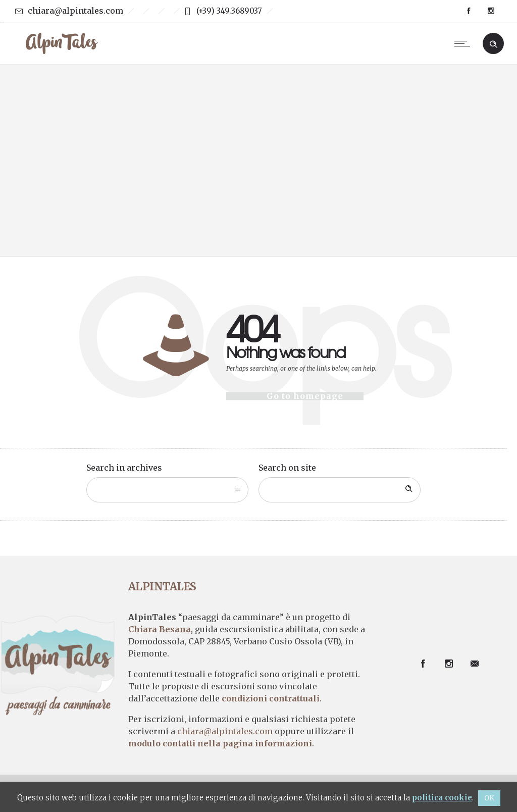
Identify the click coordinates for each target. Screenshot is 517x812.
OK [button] (489, 798)
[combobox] (167, 490)
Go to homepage (305, 396)
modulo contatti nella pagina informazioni (220, 743)
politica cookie (442, 798)
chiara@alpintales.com (75, 11)
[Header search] (493, 43)
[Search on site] (340, 490)
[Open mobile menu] (464, 43)
